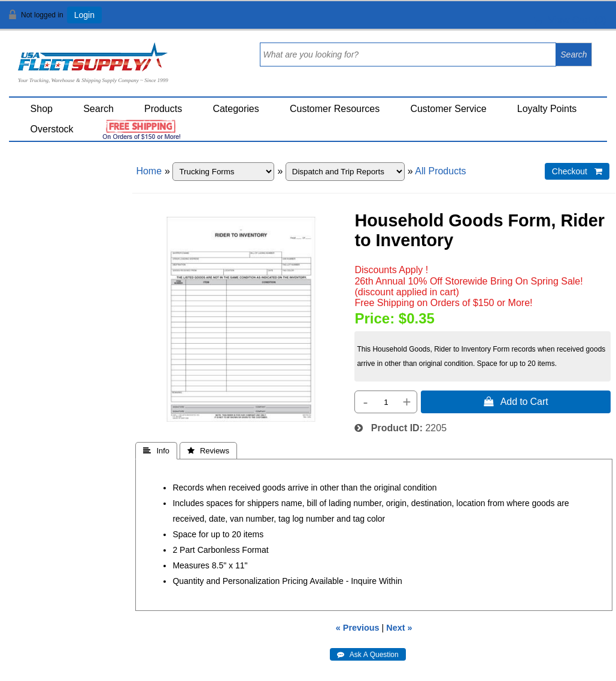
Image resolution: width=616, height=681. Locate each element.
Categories (236, 109)
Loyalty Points (547, 109)
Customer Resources (335, 109)
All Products (440, 171)
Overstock (52, 129)
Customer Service (448, 109)
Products (163, 109)
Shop (42, 109)
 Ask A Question (368, 655)
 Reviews (208, 451)
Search (98, 109)
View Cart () (570, 20)
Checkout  (577, 171)
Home (149, 171)
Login (84, 15)
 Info (156, 451)
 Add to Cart (516, 401)
